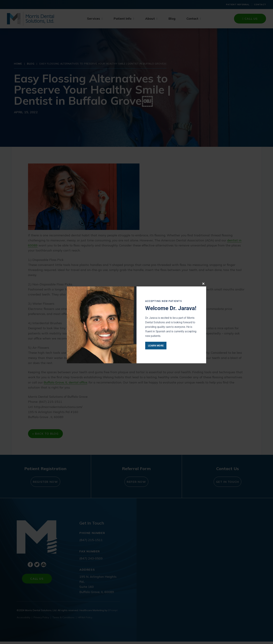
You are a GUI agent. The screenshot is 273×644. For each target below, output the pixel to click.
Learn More (161, 346)
